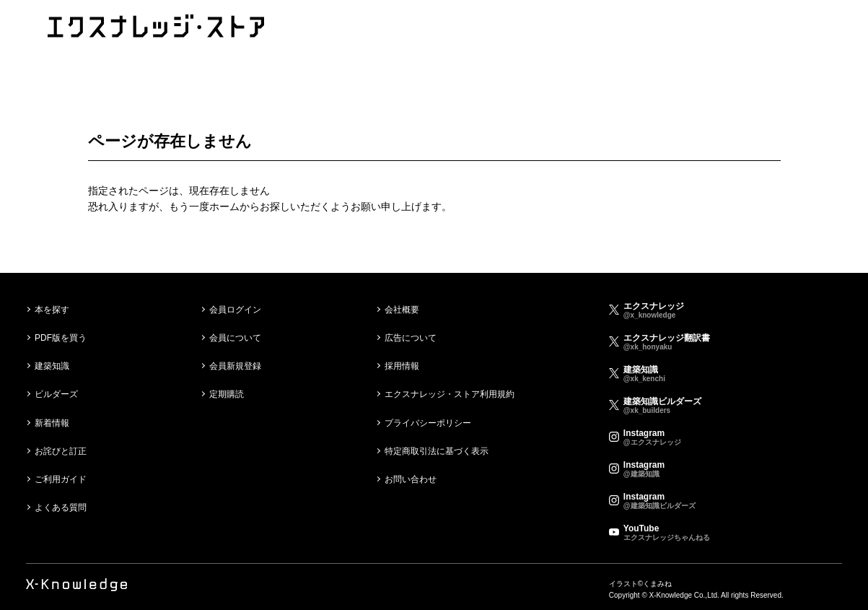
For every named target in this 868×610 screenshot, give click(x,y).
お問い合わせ (411, 479)
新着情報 (52, 423)
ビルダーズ (56, 394)
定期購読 (227, 394)
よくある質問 (61, 507)
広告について (411, 338)
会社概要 (402, 310)
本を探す (52, 310)
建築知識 (52, 366)
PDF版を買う (61, 338)
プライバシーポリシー (428, 423)
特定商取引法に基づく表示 (437, 451)
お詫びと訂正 (61, 451)
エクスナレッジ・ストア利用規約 (450, 394)
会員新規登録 (235, 366)
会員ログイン (235, 310)
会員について (235, 338)
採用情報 (402, 366)
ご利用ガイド (61, 479)
